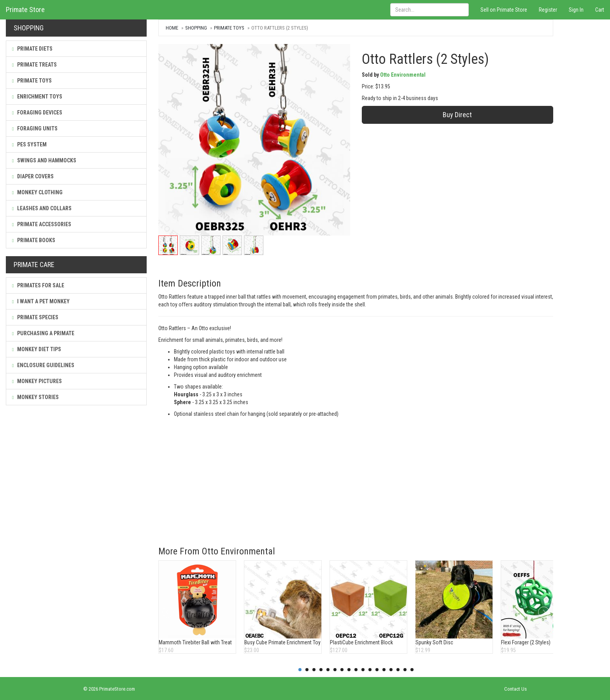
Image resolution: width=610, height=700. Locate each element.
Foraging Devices (37, 113)
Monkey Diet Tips (37, 349)
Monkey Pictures (37, 381)
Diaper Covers (33, 176)
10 (363, 670)
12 (377, 670)
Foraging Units (35, 128)
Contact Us (515, 689)
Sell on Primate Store (504, 10)
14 (391, 670)
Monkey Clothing (37, 192)
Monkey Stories (35, 397)
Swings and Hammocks (44, 160)
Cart (600, 10)
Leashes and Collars (42, 208)
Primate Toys (32, 81)
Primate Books (34, 240)
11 (370, 670)
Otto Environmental (403, 75)
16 (405, 670)
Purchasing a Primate (43, 333)
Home (172, 28)
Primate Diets (32, 49)
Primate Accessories (42, 224)
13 (384, 670)
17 (412, 670)
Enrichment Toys (37, 97)
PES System (29, 144)
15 (398, 670)
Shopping (196, 28)
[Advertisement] (356, 476)
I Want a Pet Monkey (41, 301)
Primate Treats (34, 65)
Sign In (576, 10)
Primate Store (25, 10)
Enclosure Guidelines (43, 365)
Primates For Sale (38, 285)
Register (548, 10)
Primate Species (35, 317)
